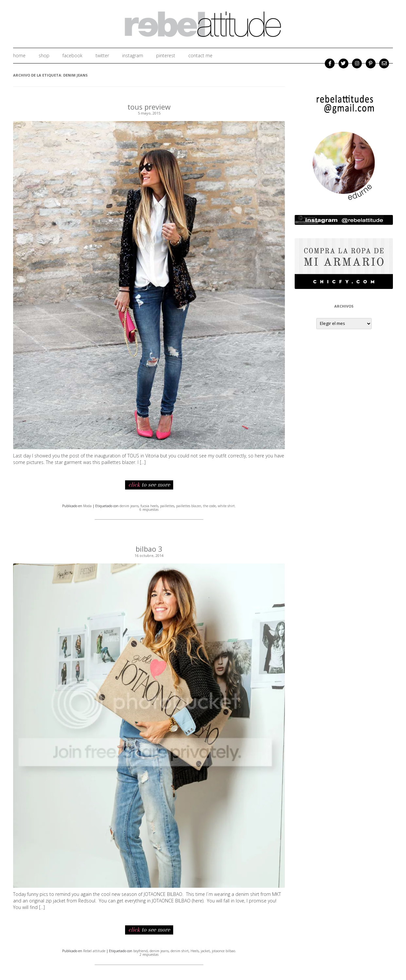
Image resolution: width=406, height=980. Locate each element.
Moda (87, 506)
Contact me (200, 55)
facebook (73, 55)
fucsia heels (149, 506)
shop (44, 55)
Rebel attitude (94, 950)
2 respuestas (149, 954)
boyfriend (140, 950)
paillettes (167, 506)
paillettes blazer (189, 506)
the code (209, 506)
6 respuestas (149, 509)
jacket (205, 950)
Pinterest (166, 55)
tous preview (149, 107)
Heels (195, 950)
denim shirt (180, 950)
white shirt (226, 506)
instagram (133, 55)
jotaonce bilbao (223, 950)
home (19, 55)
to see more (149, 485)
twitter (102, 55)
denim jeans (129, 506)
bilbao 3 (149, 548)
